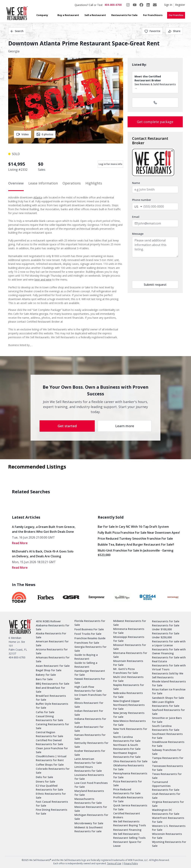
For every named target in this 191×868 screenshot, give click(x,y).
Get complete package (155, 122)
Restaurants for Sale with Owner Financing (169, 651)
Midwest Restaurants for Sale (130, 623)
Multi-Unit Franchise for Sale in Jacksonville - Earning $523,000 (136, 553)
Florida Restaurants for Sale (90, 623)
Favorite (152, 31)
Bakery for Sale (46, 675)
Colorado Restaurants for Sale (53, 771)
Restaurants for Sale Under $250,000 (166, 635)
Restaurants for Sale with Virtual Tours (169, 667)
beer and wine (43, 279)
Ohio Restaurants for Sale (130, 761)
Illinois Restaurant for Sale (89, 705)
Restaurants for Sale (166, 621)
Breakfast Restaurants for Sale (51, 698)
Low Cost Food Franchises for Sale (91, 785)
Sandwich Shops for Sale (168, 698)
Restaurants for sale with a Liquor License (169, 643)
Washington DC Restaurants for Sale (166, 812)
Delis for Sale (44, 777)
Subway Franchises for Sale (167, 752)
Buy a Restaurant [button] (68, 15)
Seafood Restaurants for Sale (168, 712)
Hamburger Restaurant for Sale (90, 673)
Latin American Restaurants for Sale (88, 761)
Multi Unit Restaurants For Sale (128, 679)
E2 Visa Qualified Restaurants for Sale (49, 788)
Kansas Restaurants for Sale (90, 737)
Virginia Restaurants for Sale (168, 804)
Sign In (168, 5)
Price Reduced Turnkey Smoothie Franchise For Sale (135, 539)
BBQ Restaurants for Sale (53, 684)
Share (174, 31)
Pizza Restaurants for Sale (128, 783)
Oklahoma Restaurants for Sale (129, 767)
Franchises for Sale (87, 643)
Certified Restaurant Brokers (127, 815)
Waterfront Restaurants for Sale (168, 820)
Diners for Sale (45, 782)
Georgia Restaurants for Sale (90, 649)
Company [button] (42, 15)
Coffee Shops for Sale (50, 765)
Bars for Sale (44, 679)
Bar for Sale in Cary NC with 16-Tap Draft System (133, 527)
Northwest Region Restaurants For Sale (127, 755)
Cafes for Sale (45, 712)
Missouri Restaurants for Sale (130, 647)
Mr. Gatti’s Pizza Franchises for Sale (126, 671)
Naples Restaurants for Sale (129, 687)
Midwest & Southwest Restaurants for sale (89, 829)
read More (20, 543)
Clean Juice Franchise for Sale (52, 750)
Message (138, 234)
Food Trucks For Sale (88, 634)
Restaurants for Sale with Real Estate (169, 659)
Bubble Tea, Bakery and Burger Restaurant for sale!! (136, 544)
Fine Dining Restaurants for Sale (51, 812)
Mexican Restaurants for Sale (91, 809)
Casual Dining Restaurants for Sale (49, 718)
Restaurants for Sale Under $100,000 (166, 627)
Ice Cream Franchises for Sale (90, 697)
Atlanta (38, 197)
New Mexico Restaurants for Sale (129, 723)
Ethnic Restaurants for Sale (51, 796)
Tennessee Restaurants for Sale (167, 768)
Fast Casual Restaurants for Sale (52, 804)
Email (136, 217)
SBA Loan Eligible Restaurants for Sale (166, 704)
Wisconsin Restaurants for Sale (167, 836)
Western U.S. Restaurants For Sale (169, 828)
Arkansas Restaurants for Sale (53, 659)
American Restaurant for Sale (52, 643)
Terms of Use (114, 863)
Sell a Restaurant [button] (95, 15)
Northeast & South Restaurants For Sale (127, 747)
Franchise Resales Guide (90, 638)
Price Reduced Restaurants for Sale (127, 791)
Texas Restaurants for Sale (167, 776)
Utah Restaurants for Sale (166, 796)
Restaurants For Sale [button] (124, 15)
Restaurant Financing (127, 830)
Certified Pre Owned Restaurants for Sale (49, 742)
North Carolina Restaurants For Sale (127, 739)
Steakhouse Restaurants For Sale (168, 744)
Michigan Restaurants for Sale (91, 817)
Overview (16, 183)
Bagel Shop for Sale (49, 670)
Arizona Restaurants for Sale (52, 651)
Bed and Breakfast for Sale (50, 690)
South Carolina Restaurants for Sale (166, 728)
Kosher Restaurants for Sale (90, 753)
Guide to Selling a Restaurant (86, 665)
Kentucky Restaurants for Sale (91, 745)
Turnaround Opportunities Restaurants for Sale (166, 786)
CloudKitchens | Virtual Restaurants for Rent (51, 758)
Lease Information (43, 183)
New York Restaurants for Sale (130, 731)
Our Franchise (176, 15)
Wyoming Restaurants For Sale (169, 844)
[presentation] (160, 269)
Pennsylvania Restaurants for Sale (130, 775)
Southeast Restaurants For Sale (167, 736)
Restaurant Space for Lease (127, 844)
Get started (67, 426)
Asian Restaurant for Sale (53, 666)
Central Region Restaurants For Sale (49, 734)
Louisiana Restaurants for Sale (89, 777)
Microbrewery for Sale (89, 823)
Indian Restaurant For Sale (89, 713)
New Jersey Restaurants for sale (129, 715)
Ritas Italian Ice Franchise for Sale (169, 691)
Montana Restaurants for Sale (130, 655)
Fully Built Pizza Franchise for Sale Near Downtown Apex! (139, 533)
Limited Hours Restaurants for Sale (88, 769)
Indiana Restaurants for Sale (90, 721)
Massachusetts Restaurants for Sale (88, 801)
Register (180, 5)
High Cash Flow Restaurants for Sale (88, 689)
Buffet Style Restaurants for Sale (52, 706)
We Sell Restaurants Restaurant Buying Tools (130, 823)
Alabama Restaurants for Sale (53, 627)
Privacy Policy (131, 863)
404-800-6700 (113, 5)
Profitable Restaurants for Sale (128, 799)
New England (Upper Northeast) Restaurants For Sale (129, 705)
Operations (72, 183)
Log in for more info (110, 164)
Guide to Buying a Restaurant (86, 657)
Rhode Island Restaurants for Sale (169, 683)
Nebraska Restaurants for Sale (128, 695)
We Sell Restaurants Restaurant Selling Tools (129, 836)
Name (136, 183)
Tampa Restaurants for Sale (168, 760)
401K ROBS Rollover (48, 621)
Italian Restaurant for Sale (89, 729)
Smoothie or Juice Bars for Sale (167, 720)
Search (17, 31)
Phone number (142, 200)
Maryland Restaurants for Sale (89, 793)
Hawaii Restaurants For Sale (90, 681)
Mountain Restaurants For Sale (128, 663)
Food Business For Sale (89, 629)
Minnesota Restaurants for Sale (129, 631)
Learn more (125, 426)
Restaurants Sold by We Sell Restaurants (168, 675)
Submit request (155, 285)
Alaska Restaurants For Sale (51, 635)
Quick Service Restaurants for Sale (130, 807)
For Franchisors (153, 15)
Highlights (94, 183)
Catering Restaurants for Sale (52, 726)
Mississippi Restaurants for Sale (129, 639)
